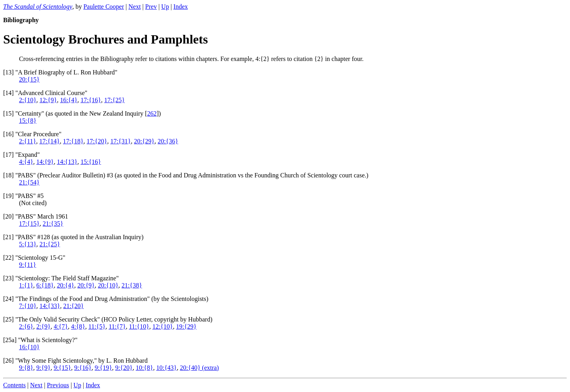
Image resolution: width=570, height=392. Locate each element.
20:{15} (29, 79)
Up (165, 7)
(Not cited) (33, 203)
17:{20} (97, 141)
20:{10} (108, 285)
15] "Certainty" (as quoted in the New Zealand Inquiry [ (76, 113)
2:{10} (28, 100)
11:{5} (97, 326)
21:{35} (53, 224)
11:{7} (117, 326)
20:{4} (66, 285)
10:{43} (167, 368)
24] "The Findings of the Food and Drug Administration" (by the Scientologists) (107, 299)
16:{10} (29, 347)
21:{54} (29, 182)
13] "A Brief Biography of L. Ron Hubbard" (61, 72)
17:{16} (91, 100)
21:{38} (132, 285)
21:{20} (74, 306)
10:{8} (144, 368)
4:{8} (78, 326)
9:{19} (103, 368)
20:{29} (144, 141)
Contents (14, 385)
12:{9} (48, 100)
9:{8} (26, 368)
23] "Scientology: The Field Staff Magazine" (62, 278)
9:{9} (44, 368)
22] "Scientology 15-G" (35, 258)
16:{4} (69, 100)
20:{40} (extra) (199, 368)
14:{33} (50, 306)
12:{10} (163, 326)
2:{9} (44, 326)
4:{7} (61, 326)
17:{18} (73, 141)
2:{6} (26, 326)
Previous (58, 385)
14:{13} (67, 162)
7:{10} (28, 306)
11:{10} (139, 326)
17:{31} (121, 141)
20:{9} (86, 285)
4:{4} (26, 162)
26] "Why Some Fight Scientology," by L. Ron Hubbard (76, 361)
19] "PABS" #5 (24, 196)
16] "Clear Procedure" (33, 134)
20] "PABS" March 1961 (37, 216)
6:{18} (45, 285)
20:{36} (168, 141)
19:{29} (186, 326)
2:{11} (28, 141)
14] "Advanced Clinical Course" (46, 93)
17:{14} (49, 141)
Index (180, 7)
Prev (151, 7)
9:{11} (28, 265)
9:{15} (63, 368)
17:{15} (29, 224)
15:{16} (91, 162)
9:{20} (124, 368)
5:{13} (28, 244)
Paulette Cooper (104, 7)
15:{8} (28, 121)
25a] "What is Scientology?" (41, 340)
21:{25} (50, 244)
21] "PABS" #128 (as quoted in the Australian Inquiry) (74, 237)
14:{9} (45, 162)
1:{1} (26, 285)
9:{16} (83, 368)
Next (134, 7)
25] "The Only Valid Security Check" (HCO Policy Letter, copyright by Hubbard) (109, 319)
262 (152, 113)
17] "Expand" (22, 155)
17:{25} (114, 100)
